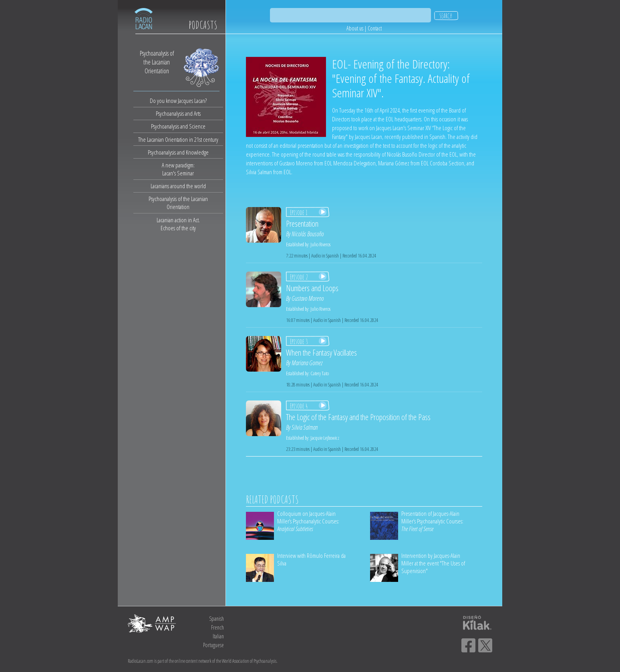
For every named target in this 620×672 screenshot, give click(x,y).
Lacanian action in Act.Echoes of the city (178, 224)
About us (355, 28)
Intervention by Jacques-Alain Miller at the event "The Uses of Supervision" (433, 563)
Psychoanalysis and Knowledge (178, 152)
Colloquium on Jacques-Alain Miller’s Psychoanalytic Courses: (308, 521)
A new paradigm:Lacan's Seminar (178, 169)
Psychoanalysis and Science (178, 126)
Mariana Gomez (307, 363)
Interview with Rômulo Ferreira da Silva (311, 559)
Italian (218, 636)
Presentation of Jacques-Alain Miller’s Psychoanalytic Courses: (432, 521)
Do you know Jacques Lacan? (178, 101)
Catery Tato (320, 373)
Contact (375, 28)
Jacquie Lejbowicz (325, 438)
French (217, 627)
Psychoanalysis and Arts (178, 113)
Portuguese (213, 645)
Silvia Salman (305, 427)
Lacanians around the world (178, 186)
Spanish (216, 619)
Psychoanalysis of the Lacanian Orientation (178, 203)
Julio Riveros (320, 244)
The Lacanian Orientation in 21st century (178, 139)
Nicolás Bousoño (308, 234)
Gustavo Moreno (308, 298)
